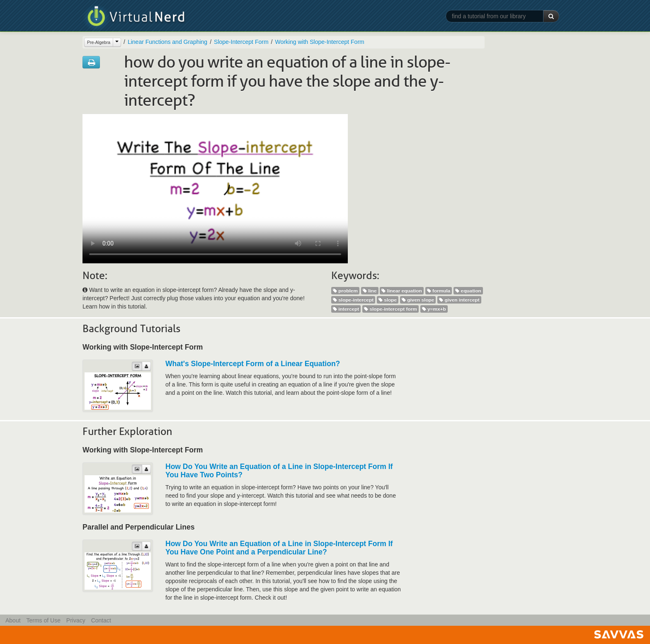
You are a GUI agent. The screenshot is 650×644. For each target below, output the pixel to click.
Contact (101, 620)
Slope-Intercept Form (241, 42)
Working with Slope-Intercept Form (319, 42)
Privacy (76, 620)
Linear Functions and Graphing (167, 42)
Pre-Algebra (99, 42)
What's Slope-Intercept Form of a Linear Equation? (253, 364)
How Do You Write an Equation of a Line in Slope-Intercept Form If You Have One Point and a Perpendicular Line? (279, 548)
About (13, 620)
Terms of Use (43, 620)
